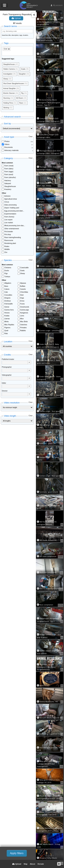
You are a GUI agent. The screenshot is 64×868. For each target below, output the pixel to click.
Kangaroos (24, 313)
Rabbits (23, 331)
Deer (22, 295)
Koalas (7, 316)
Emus (22, 301)
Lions (22, 316)
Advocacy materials (12, 150)
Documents (9, 147)
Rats (6, 333)
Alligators (8, 283)
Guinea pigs (25, 310)
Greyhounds (25, 307)
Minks (7, 322)
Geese (7, 307)
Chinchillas (24, 292)
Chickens (8, 268)
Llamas (7, 319)
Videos (7, 144)
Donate (41, 864)
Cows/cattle (24, 268)
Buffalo (23, 286)
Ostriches (24, 325)
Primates (23, 328)
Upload (16, 18)
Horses (7, 313)
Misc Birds (24, 322)
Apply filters (17, 853)
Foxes (22, 304)
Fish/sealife (9, 304)
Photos (7, 141)
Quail (6, 331)
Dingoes (7, 298)
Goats (22, 271)
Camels (23, 289)
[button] (29, 362)
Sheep (23, 273)
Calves (7, 289)
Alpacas (23, 283)
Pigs (6, 273)
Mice (22, 319)
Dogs (22, 298)
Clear (31, 137)
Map (26, 864)
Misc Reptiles (9, 325)
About (32, 864)
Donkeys (8, 301)
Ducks (7, 271)
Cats (6, 292)
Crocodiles (8, 295)
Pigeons (7, 328)
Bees (6, 286)
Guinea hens (9, 310)
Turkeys (7, 277)
